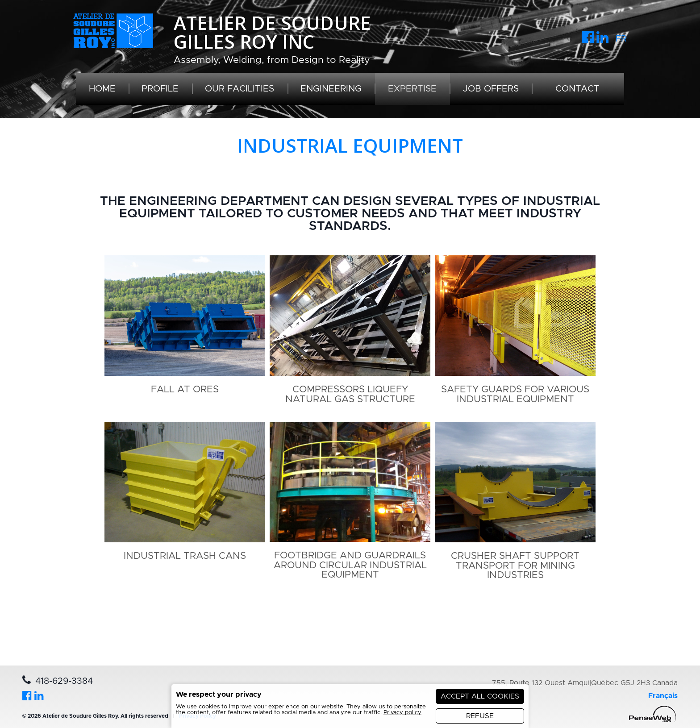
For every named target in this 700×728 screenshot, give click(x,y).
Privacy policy (402, 713)
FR (621, 39)
